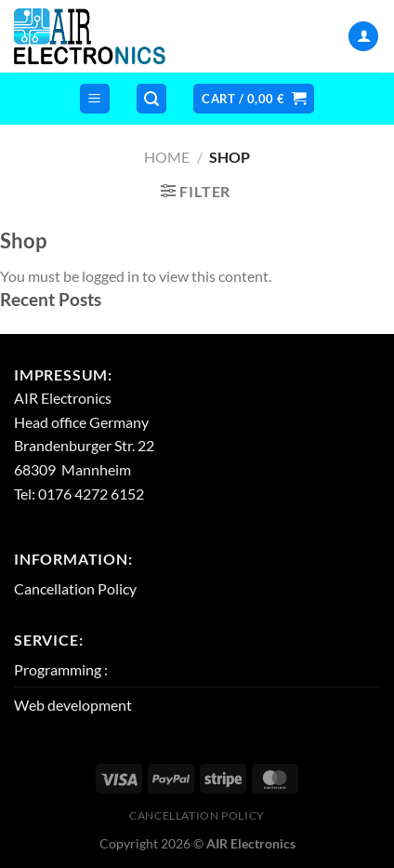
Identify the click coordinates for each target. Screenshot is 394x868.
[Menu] (95, 99)
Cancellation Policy (75, 588)
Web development (73, 705)
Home (167, 157)
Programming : (61, 669)
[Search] (151, 99)
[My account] (363, 37)
